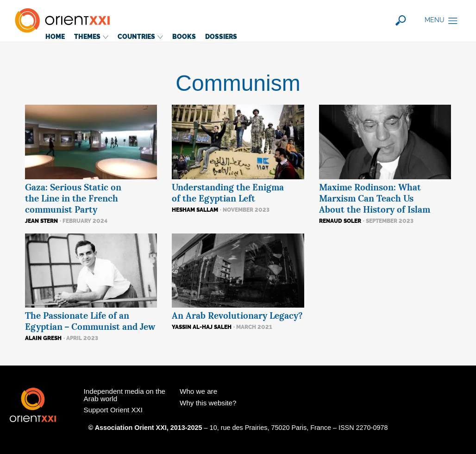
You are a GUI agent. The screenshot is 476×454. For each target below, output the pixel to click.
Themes (91, 36)
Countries (140, 36)
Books (184, 36)
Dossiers (221, 36)
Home (55, 36)
